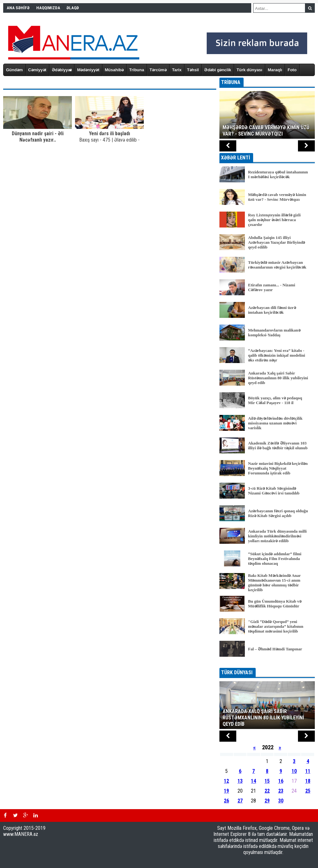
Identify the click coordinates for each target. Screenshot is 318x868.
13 (240, 781)
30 (281, 801)
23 (281, 791)
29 (267, 801)
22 (267, 791)
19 (226, 791)
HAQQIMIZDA (48, 8)
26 (226, 801)
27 (240, 801)
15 (267, 781)
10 (294, 771)
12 (226, 781)
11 (308, 771)
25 (308, 791)
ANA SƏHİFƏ (18, 8)
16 (281, 781)
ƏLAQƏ (73, 8)
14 (253, 781)
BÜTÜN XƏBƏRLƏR (267, 664)
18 (308, 781)
